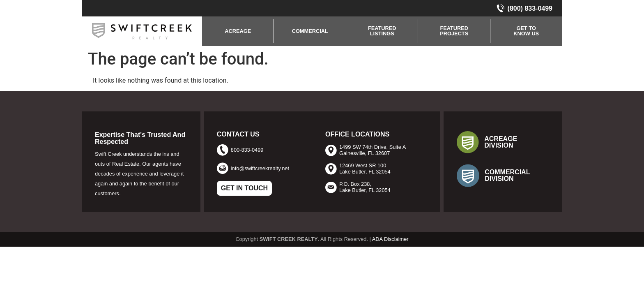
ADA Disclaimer (390, 239)
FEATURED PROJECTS (454, 31)
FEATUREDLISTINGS (382, 31)
